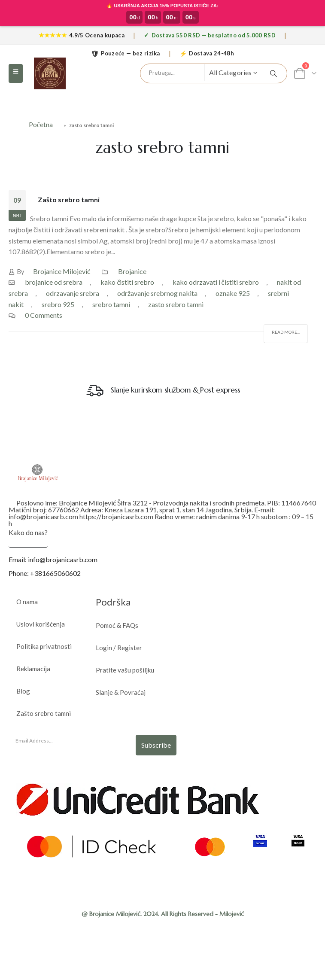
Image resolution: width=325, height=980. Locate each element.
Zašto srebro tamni (69, 199)
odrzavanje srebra (73, 293)
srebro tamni (111, 304)
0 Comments (44, 315)
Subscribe (156, 745)
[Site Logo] (50, 73)
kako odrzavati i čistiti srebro (216, 282)
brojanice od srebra (54, 282)
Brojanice (132, 271)
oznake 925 (233, 293)
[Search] (273, 73)
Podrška (113, 602)
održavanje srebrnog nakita (157, 293)
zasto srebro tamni (176, 304)
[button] (16, 73)
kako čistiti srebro (127, 282)
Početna (41, 124)
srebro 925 (58, 304)
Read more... (286, 332)
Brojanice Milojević (62, 271)
